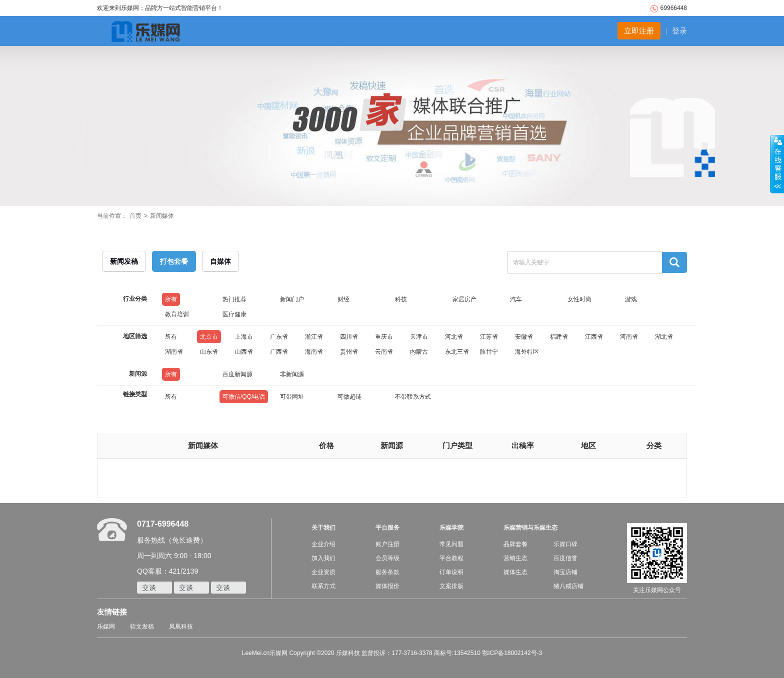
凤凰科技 (181, 627)
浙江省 (314, 337)
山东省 (209, 352)
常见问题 (451, 544)
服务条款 (387, 572)
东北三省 (457, 352)
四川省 (349, 337)
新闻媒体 (162, 216)
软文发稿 (142, 627)
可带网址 (292, 397)
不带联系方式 (413, 397)
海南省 (314, 352)
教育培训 (177, 314)
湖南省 (174, 352)
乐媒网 (106, 627)
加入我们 (323, 558)
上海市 (244, 337)
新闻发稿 (124, 261)
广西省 (279, 352)
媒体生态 (515, 572)
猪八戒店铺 (568, 586)
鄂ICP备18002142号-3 (512, 653)
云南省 (384, 352)
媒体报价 (387, 586)
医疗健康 (234, 314)
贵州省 (349, 352)
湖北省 (664, 337)
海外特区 (527, 352)
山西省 (244, 352)
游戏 (631, 299)
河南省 (629, 337)
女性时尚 (579, 299)
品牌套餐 (515, 544)
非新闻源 (292, 374)
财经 (343, 299)
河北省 (454, 337)
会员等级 (387, 558)
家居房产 (464, 299)
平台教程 (451, 558)
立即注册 (639, 31)
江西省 (594, 337)
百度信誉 (565, 558)
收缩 (777, 164)
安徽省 (524, 337)
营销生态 (515, 558)
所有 (171, 299)
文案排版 (451, 586)
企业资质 (323, 572)
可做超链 (349, 397)
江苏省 (489, 337)
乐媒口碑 (565, 544)
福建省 (559, 337)
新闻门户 (292, 299)
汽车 (516, 299)
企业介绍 (323, 544)
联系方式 (323, 586)
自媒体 (220, 261)
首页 (135, 216)
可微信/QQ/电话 (244, 397)
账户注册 (387, 544)
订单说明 (451, 572)
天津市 (419, 337)
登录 (679, 31)
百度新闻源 (237, 374)
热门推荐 (234, 299)
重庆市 (384, 337)
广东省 (279, 337)
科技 (401, 299)
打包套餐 (174, 261)
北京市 (209, 337)
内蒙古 (419, 352)
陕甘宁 (489, 352)
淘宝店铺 (565, 572)
